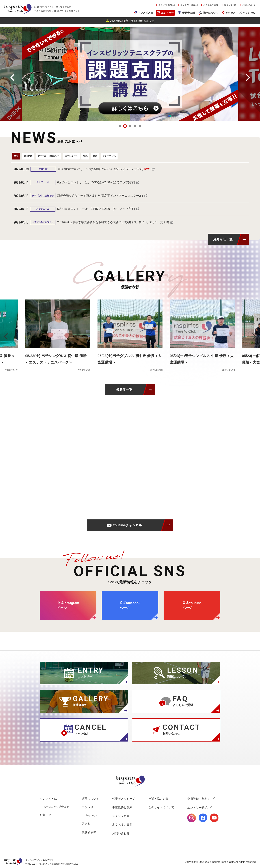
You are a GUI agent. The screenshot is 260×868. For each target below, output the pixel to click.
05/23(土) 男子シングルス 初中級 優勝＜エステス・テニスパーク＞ (56, 359)
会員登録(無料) (165, 5)
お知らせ (45, 815)
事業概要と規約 (122, 807)
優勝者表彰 (188, 13)
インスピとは (145, 13)
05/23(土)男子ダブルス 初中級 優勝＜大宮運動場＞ (129, 359)
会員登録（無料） (199, 799)
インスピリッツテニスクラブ (18, 9)
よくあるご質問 (211, 5)
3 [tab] (130, 126)
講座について (211, 13)
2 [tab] (125, 126)
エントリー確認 (188, 5)
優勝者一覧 (124, 389)
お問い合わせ (249, 5)
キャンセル (249, 13)
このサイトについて (161, 807)
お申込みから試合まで (56, 807)
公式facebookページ (203, 818)
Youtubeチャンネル (127, 525)
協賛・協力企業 (158, 799)
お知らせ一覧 (223, 239)
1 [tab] (120, 126)
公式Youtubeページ (214, 818)
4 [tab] (135, 126)
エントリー (167, 13)
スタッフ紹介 (230, 5)
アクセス (230, 13)
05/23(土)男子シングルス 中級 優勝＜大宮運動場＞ (202, 359)
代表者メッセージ (124, 799)
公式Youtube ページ (192, 605)
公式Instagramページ (192, 818)
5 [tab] (140, 126)
